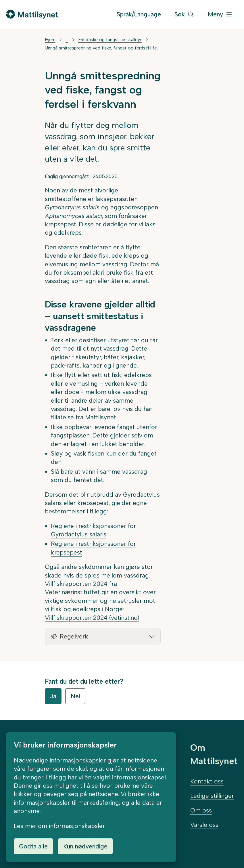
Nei (75, 696)
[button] (103, 636)
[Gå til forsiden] (32, 14)
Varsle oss (204, 825)
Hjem (50, 40)
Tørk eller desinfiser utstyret (90, 340)
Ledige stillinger (212, 796)
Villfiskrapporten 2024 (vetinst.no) (92, 618)
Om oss (201, 810)
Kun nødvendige (85, 846)
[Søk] (184, 15)
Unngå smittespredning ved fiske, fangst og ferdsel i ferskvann (103, 48)
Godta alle (33, 846)
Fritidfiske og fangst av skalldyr (110, 40)
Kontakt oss (207, 781)
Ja (53, 696)
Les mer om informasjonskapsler (59, 826)
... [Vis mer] (67, 40)
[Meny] (220, 15)
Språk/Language (139, 14)
